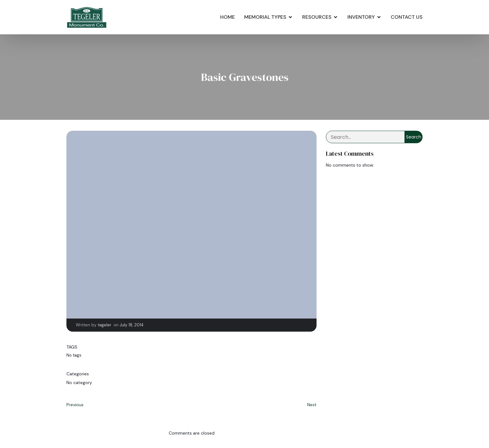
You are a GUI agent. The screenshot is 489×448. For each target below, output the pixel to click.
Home (228, 17)
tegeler (104, 325)
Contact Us (407, 17)
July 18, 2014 (132, 325)
